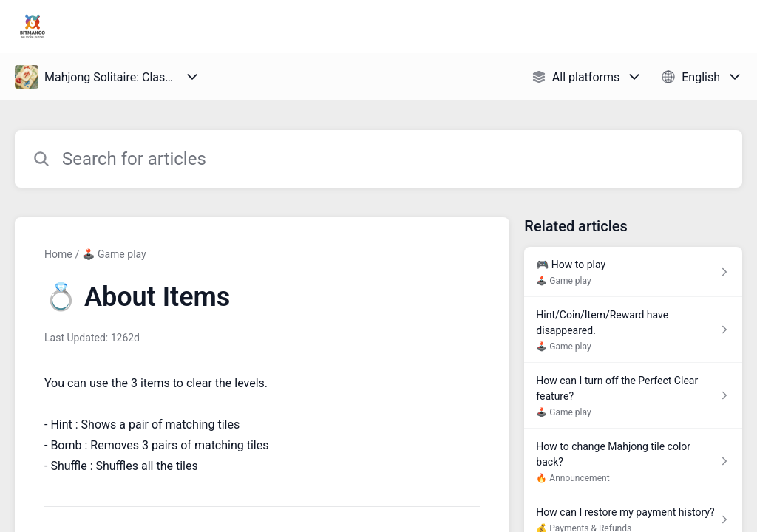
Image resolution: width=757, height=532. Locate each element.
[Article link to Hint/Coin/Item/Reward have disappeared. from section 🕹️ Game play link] (633, 330)
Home (58, 254)
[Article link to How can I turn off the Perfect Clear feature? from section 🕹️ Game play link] (633, 396)
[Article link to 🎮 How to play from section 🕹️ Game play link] (633, 272)
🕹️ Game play (114, 254)
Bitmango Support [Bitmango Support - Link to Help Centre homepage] (138, 27)
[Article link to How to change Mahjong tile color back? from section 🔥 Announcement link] (633, 461)
